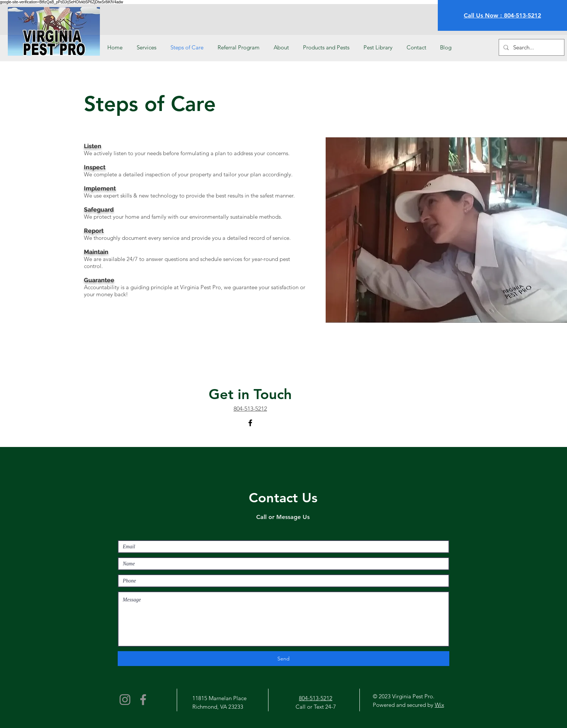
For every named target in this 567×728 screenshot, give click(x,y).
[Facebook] (250, 423)
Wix (439, 705)
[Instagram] (125, 700)
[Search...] (531, 47)
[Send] (283, 659)
